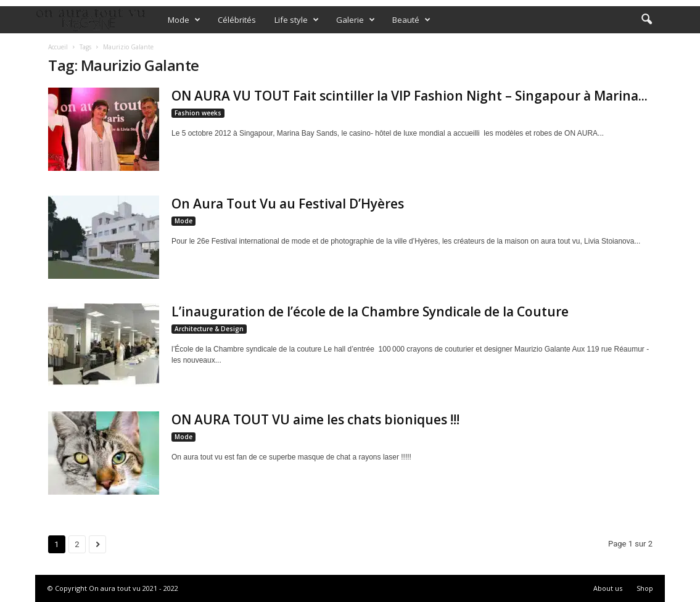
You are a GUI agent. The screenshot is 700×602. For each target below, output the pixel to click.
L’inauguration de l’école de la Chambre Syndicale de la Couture (370, 311)
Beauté (411, 20)
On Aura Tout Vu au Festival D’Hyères (288, 204)
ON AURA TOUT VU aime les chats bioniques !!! (315, 419)
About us (608, 588)
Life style (297, 20)
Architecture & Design (209, 329)
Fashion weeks (198, 113)
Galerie (356, 20)
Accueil (58, 47)
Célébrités (237, 20)
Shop (645, 588)
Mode (184, 20)
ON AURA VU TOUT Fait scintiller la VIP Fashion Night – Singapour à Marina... (410, 96)
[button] (646, 20)
